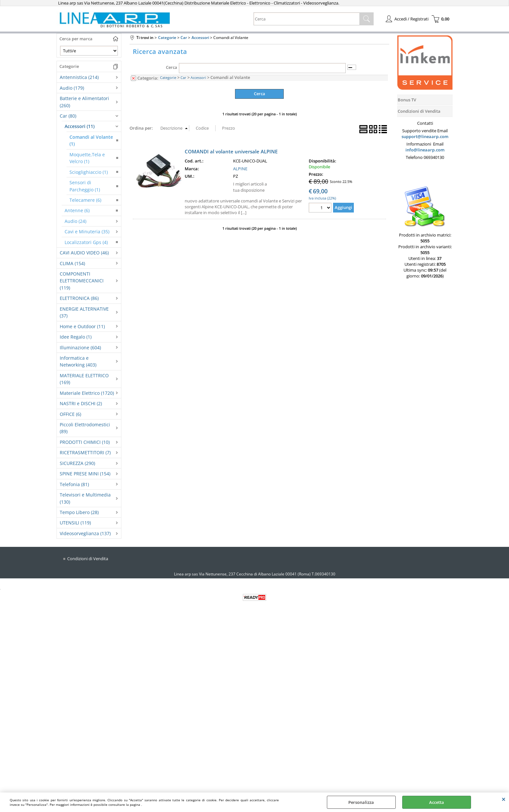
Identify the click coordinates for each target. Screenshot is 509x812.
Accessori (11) (80, 126)
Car (183, 77)
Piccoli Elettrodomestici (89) (85, 428)
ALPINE (240, 169)
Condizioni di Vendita (88, 559)
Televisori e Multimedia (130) (85, 498)
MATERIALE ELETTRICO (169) (84, 379)
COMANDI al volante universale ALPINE (231, 151)
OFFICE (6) (70, 414)
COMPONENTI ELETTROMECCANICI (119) (82, 281)
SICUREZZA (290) (77, 463)
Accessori (198, 77)
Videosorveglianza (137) (85, 533)
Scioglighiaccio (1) (89, 172)
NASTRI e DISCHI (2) (81, 403)
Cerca (172, 67)
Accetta (437, 802)
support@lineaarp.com (425, 136)
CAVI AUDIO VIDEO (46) (84, 253)
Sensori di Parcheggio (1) (85, 186)
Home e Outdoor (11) (82, 326)
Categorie (168, 77)
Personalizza (361, 802)
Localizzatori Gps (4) (86, 242)
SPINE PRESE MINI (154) (85, 474)
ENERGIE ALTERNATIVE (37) (84, 312)
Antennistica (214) (79, 77)
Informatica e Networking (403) (78, 361)
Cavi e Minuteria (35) (87, 232)
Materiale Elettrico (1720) (87, 393)
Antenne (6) (77, 210)
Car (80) (68, 116)
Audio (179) (72, 88)
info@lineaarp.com (425, 150)
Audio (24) (75, 221)
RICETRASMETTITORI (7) (85, 452)
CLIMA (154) (72, 263)
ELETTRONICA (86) (79, 298)
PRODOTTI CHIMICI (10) (85, 442)
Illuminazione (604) (80, 348)
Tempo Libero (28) (79, 512)
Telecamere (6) (85, 200)
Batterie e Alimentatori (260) (84, 102)
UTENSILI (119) (75, 523)
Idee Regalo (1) (76, 337)
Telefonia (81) (74, 484)
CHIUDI (504, 799)
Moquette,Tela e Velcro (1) (87, 158)
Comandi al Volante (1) (91, 140)
